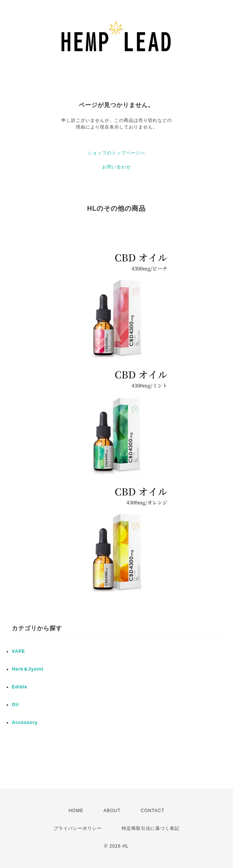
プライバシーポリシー (78, 828)
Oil (15, 705)
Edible (20, 687)
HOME (76, 811)
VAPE (18, 651)
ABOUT (112, 811)
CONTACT (152, 811)
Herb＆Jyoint (28, 669)
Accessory (25, 722)
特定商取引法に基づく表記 (151, 828)
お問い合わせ (116, 167)
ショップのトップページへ (116, 153)
